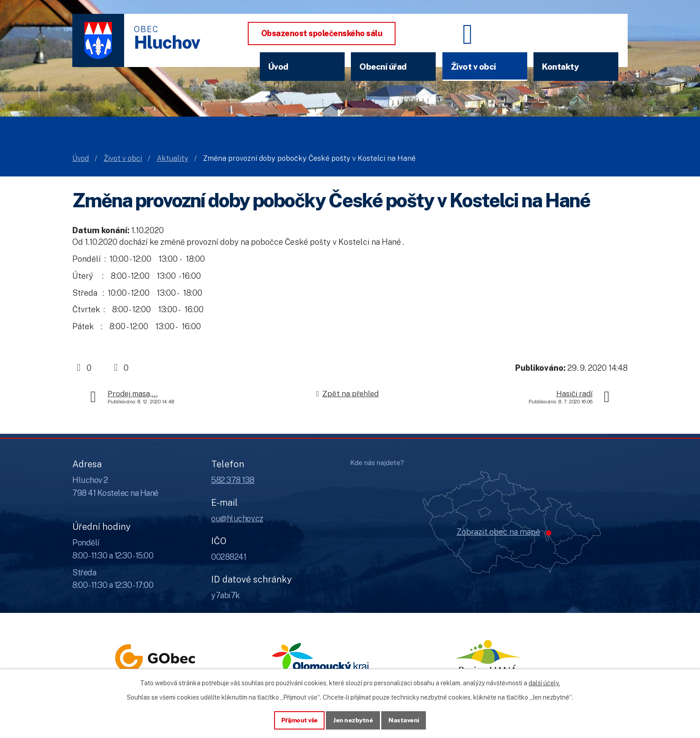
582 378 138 (233, 480)
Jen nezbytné (353, 720)
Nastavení (404, 720)
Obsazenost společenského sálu (322, 33)
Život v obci (473, 67)
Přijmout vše (299, 720)
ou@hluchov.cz (237, 518)
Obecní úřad (383, 67)
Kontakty (560, 67)
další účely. (544, 683)
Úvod (278, 67)
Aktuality (173, 158)
